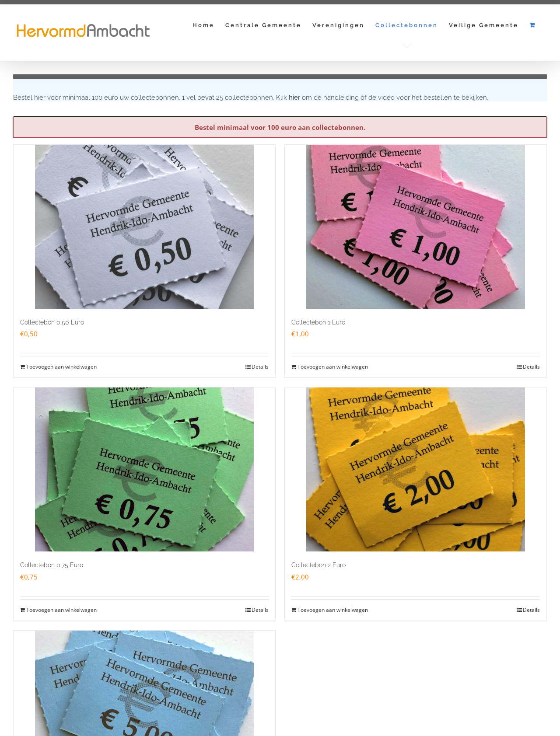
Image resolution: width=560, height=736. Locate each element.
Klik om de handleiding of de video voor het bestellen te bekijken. (382, 98)
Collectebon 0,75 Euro (52, 565)
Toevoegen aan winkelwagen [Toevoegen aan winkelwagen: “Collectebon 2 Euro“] (333, 610)
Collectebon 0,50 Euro (52, 322)
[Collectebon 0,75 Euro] (144, 469)
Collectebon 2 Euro (318, 565)
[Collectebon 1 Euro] (416, 227)
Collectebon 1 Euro (318, 322)
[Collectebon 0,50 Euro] (144, 227)
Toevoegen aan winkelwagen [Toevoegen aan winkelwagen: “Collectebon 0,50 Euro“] (61, 367)
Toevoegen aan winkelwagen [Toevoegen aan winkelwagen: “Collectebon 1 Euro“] (333, 367)
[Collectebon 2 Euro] (416, 469)
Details (260, 367)
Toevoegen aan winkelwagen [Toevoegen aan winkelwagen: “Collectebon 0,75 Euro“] (61, 610)
